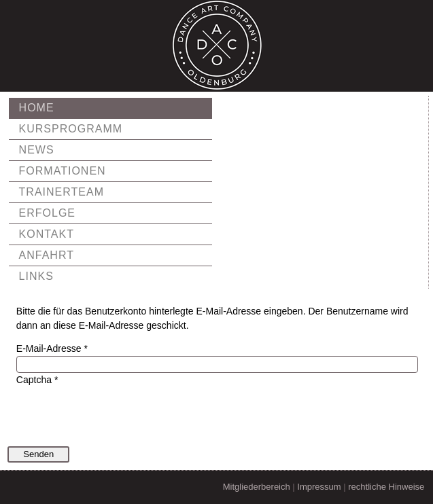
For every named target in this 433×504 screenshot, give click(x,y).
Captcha (37, 380)
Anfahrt (47, 255)
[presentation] (120, 414)
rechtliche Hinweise (386, 487)
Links (36, 276)
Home (37, 108)
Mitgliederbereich (257, 487)
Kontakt (47, 234)
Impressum (319, 487)
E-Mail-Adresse (52, 348)
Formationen (63, 171)
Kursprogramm (71, 129)
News (37, 150)
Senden (38, 454)
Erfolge (47, 213)
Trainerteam (62, 192)
